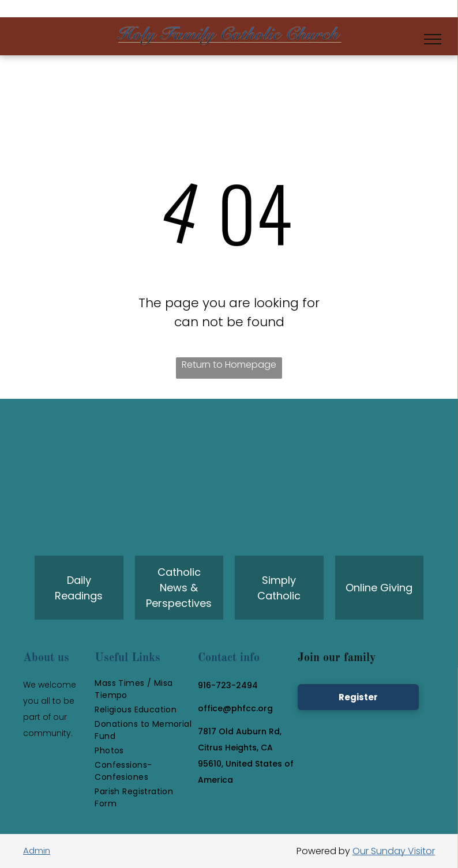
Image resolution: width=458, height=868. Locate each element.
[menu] (433, 39)
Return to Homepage (229, 365)
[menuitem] (143, 689)
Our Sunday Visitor (394, 851)
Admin (37, 850)
